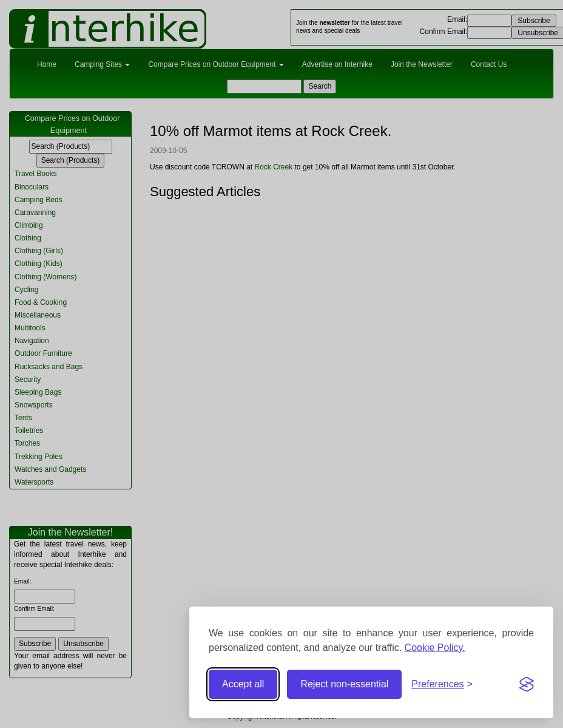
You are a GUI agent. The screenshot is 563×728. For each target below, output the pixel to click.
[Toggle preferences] (442, 685)
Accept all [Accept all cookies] (243, 684)
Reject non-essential (344, 684)
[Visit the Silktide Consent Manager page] (527, 684)
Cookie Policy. (435, 648)
